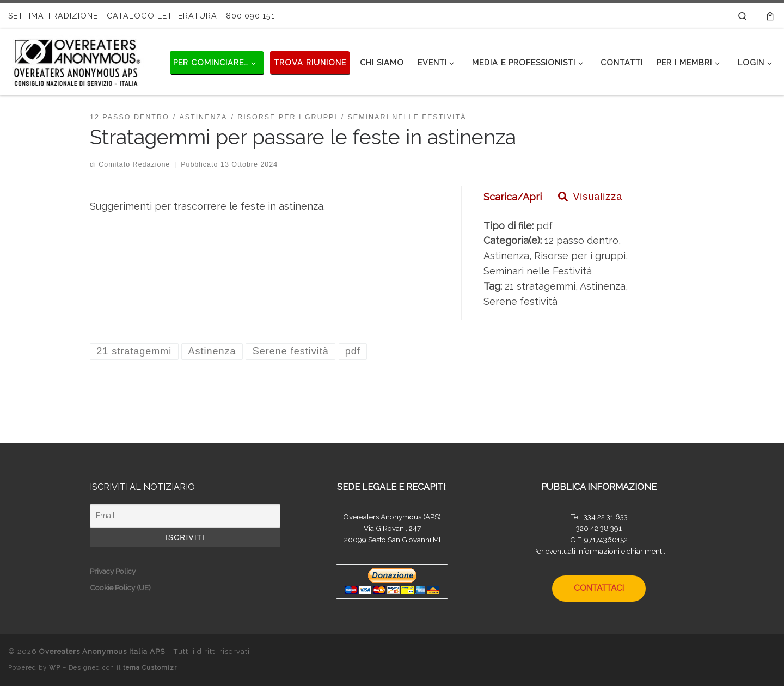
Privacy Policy (113, 571)
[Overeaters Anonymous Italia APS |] (76, 60)
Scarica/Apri (513, 197)
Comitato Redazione (134, 164)
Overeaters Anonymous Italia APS (102, 651)
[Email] (185, 516)
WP (55, 667)
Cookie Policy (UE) (120, 587)
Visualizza (590, 197)
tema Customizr (150, 667)
